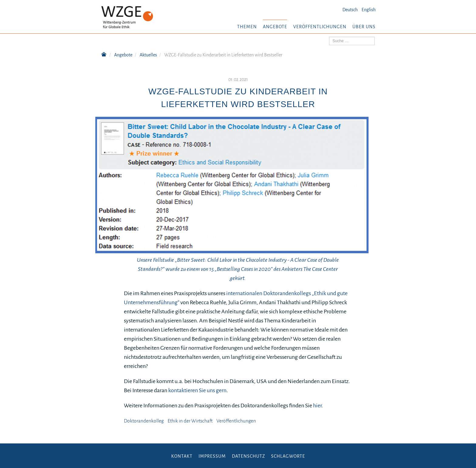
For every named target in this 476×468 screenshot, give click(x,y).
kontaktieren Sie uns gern (197, 390)
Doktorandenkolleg (144, 421)
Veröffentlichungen (320, 27)
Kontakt (182, 456)
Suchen (329, 37)
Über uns (364, 27)
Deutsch (350, 10)
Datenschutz (248, 456)
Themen (247, 27)
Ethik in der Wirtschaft (190, 421)
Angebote (275, 27)
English (369, 10)
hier (317, 406)
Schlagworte (288, 456)
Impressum (212, 456)
